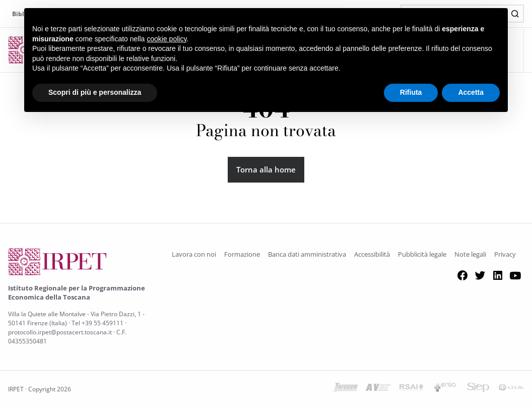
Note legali (470, 255)
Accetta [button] (471, 92)
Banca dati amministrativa (307, 255)
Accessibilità (372, 255)
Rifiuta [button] (411, 92)
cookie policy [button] (167, 39)
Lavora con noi (194, 255)
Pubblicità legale (422, 255)
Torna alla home (266, 170)
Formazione (242, 255)
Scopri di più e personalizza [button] (95, 92)
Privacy (505, 255)
